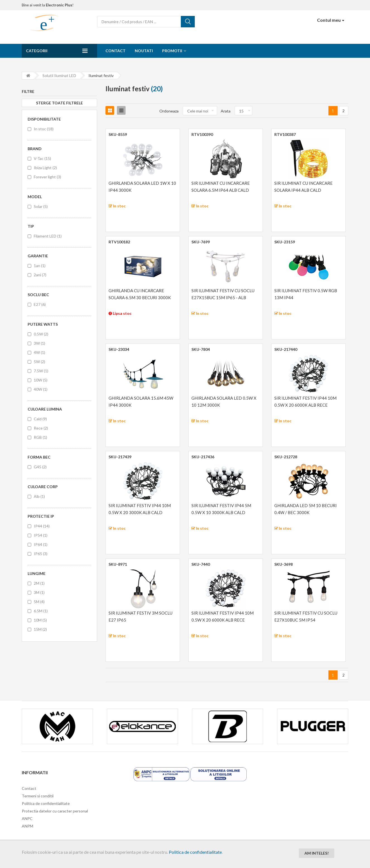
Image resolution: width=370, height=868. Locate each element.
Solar (41, 206)
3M (39, 592)
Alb (39, 496)
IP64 (41, 544)
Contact (116, 51)
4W (39, 352)
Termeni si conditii (38, 796)
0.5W (41, 334)
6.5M (41, 611)
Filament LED (48, 236)
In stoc (44, 129)
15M (40, 629)
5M (39, 602)
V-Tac (42, 158)
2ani (40, 275)
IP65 (41, 554)
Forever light (47, 177)
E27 (40, 304)
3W (39, 343)
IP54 (41, 535)
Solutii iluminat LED (59, 75)
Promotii (172, 51)
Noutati (144, 51)
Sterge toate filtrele (59, 103)
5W (39, 362)
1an (40, 266)
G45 (40, 467)
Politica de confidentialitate (195, 852)
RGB (40, 437)
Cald (40, 419)
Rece (41, 428)
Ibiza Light (45, 168)
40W (41, 389)
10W (41, 380)
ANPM (27, 826)
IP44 (42, 526)
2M (39, 583)
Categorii (37, 51)
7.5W (41, 371)
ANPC (27, 818)
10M (40, 620)
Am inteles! (317, 853)
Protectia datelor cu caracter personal (55, 811)
